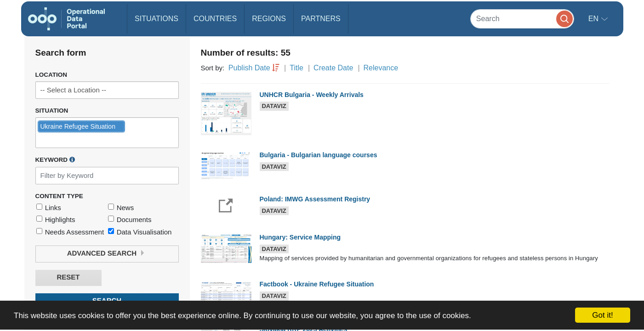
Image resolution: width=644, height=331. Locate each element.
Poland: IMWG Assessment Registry (315, 199)
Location (51, 75)
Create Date (333, 68)
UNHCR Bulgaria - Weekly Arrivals (312, 95)
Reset (68, 277)
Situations (157, 19)
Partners (321, 19)
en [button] (595, 19)
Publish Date (249, 68)
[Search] (522, 19)
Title (296, 68)
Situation (52, 111)
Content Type (59, 196)
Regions (269, 19)
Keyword (55, 160)
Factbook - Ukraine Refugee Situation (317, 284)
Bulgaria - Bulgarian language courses (319, 155)
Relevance (381, 68)
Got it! (602, 315)
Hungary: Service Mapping (300, 237)
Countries (215, 19)
